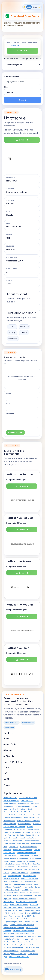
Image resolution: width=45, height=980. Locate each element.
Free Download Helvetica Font (24, 838)
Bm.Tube (21, 835)
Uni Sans (19, 910)
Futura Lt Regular (33, 835)
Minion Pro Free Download (14, 927)
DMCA (6, 779)
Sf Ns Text (13, 815)
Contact (7, 767)
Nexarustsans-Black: (11, 878)
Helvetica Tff (22, 867)
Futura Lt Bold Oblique (26, 861)
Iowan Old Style (10, 855)
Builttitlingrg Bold (16, 881)
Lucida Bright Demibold (27, 852)
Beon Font (32, 936)
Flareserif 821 (9, 936)
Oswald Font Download (20, 873)
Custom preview (12, 77)
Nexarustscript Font (11, 800)
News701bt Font (10, 803)
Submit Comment (15, 432)
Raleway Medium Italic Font (25, 945)
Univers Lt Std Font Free (25, 933)
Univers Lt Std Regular (12, 832)
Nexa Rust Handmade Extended (26, 829)
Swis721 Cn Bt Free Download (28, 821)
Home (6, 738)
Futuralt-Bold (9, 901)
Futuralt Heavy (23, 855)
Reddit (24, 333)
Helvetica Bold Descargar (19, 956)
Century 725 (14, 847)
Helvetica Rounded (11, 951)
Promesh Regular (29, 875)
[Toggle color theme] (32, 7)
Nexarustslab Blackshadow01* (15, 812)
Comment (10, 413)
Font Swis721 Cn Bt (28, 951)
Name (8, 393)
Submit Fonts (10, 744)
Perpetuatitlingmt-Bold (13, 922)
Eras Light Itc (21, 936)
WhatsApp (13, 339)
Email (8, 403)
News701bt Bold (27, 890)
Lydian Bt (7, 838)
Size (6, 87)
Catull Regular (25, 815)
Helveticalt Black (25, 823)
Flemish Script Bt (10, 797)
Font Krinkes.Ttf (27, 800)
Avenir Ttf (7, 841)
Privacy (7, 785)
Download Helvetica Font (13, 948)
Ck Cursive (26, 864)
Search (23, 51)
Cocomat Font (9, 919)
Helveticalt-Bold (10, 823)
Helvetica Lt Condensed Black (20, 809)
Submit (22, 100)
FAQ (5, 773)
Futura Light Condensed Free (15, 953)
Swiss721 (26, 832)
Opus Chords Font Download (24, 899)
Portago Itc (8, 829)
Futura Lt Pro (18, 887)
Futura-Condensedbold (23, 896)
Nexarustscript (23, 803)
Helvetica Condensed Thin (23, 930)
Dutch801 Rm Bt (28, 916)
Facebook (24, 327)
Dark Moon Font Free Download (22, 924)
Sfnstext (30, 826)
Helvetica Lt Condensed (26, 919)
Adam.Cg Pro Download (19, 904)
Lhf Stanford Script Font (28, 797)
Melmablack (29, 910)
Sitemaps (8, 750)
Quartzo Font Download (22, 849)
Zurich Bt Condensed (12, 864)
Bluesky (12, 333)
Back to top (13, 969)
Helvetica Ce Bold (32, 948)
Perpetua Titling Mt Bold (22, 884)
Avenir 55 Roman (14, 875)
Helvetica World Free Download (16, 893)
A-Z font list (9, 756)
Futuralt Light (9, 933)
